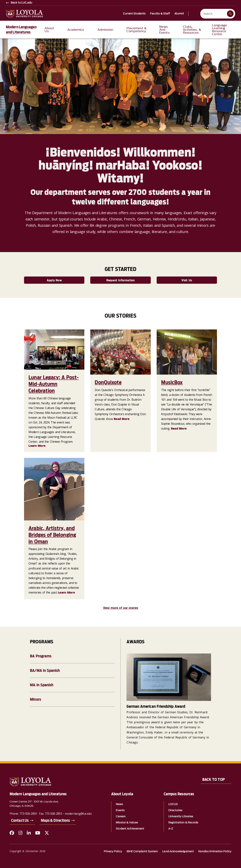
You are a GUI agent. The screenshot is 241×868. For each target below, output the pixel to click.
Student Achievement (130, 829)
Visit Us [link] (187, 280)
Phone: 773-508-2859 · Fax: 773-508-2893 (36, 814)
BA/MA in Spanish (45, 671)
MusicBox (172, 382)
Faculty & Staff (160, 14)
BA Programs (41, 656)
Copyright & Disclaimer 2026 (27, 851)
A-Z (171, 829)
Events (120, 810)
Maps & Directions (55, 820)
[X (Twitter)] (47, 833)
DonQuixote (108, 382)
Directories (175, 810)
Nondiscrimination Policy (215, 851)
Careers (121, 816)
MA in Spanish (42, 685)
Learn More (37, 446)
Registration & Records (183, 823)
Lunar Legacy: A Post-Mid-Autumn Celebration (54, 384)
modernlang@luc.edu (78, 814)
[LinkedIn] (29, 833)
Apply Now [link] (54, 280)
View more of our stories (121, 608)
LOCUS (173, 804)
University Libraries (181, 816)
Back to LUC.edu (22, 3)
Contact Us (20, 820)
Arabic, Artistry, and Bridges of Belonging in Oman (52, 535)
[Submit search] (230, 14)
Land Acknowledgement (178, 851)
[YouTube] (38, 833)
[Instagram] (20, 833)
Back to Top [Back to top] (214, 780)
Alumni (179, 14)
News (119, 804)
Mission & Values (127, 823)
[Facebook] (12, 833)
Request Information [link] (121, 280)
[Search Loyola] (214, 14)
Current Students (134, 14)
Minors (35, 699)
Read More (122, 419)
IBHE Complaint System (142, 851)
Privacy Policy (113, 851)
